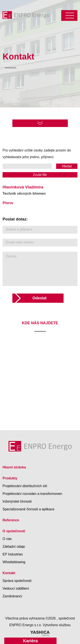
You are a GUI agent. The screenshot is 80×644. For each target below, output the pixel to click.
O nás (7, 539)
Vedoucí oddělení (16, 588)
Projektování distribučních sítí (25, 486)
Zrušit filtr (40, 175)
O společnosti (14, 531)
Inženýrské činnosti (17, 501)
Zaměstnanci (12, 596)
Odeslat (39, 298)
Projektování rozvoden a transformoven (32, 494)
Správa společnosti (17, 581)
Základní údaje (14, 547)
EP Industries (13, 554)
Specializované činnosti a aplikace (28, 509)
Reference (11, 520)
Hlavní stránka (14, 467)
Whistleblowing (14, 562)
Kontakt (9, 573)
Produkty (10, 478)
